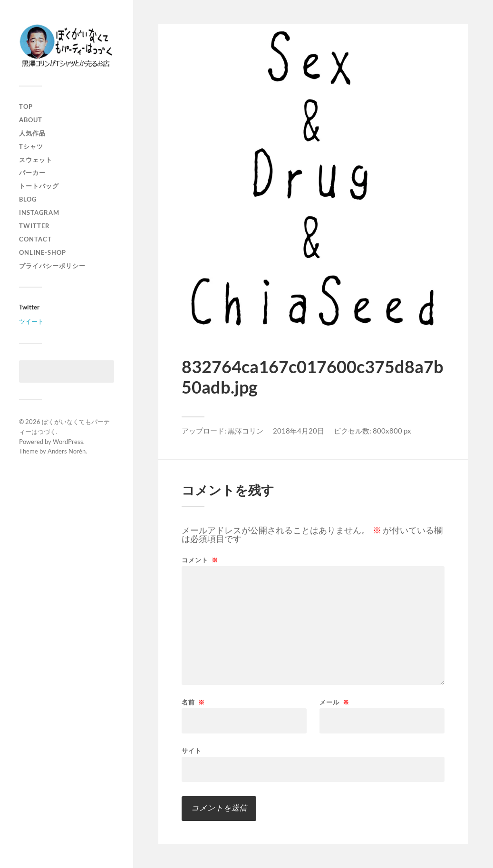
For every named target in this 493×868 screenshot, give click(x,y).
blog (28, 199)
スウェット (36, 160)
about (31, 120)
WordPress (68, 442)
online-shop (43, 252)
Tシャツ (31, 146)
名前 (193, 702)
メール (334, 702)
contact (35, 239)
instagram (39, 212)
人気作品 (32, 133)
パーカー (32, 173)
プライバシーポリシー (52, 266)
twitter (34, 226)
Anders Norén (67, 451)
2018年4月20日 (299, 431)
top (26, 106)
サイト (192, 750)
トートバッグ (39, 186)
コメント (200, 560)
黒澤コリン (246, 431)
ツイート (31, 321)
